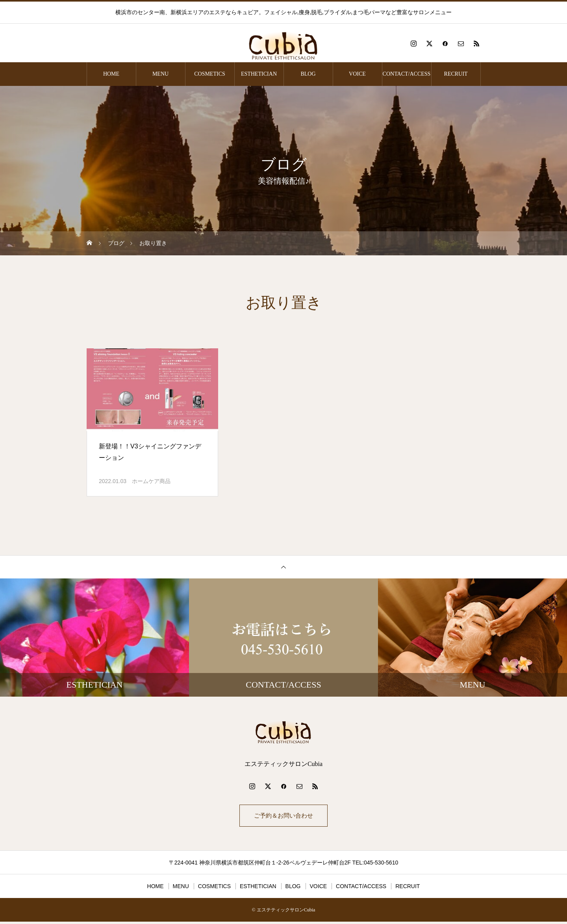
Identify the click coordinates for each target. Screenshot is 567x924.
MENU (160, 74)
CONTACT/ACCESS (407, 74)
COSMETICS (210, 74)
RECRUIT (456, 74)
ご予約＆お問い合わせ (283, 817)
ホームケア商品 (151, 481)
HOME (111, 74)
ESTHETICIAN (259, 74)
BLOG (308, 74)
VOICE (357, 74)
